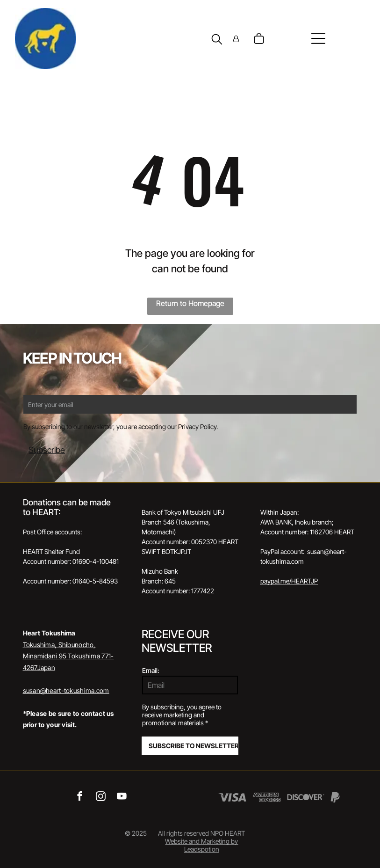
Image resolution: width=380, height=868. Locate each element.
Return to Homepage (190, 303)
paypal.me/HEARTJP (289, 581)
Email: (151, 670)
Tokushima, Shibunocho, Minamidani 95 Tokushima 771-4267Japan (68, 656)
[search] (217, 40)
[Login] (236, 39)
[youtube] (122, 797)
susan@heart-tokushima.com (66, 690)
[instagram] (101, 797)
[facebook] (80, 797)
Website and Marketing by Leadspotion (201, 845)
